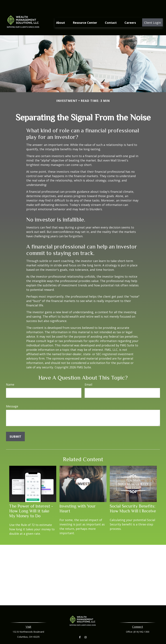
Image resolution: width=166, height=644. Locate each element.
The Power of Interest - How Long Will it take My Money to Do (31, 501)
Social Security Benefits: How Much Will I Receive (133, 499)
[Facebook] (80, 628)
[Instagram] (86, 628)
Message (12, 397)
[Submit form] (15, 427)
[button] (61, 13)
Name (10, 375)
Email (88, 375)
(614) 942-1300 (141, 622)
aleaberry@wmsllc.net (83, 642)
